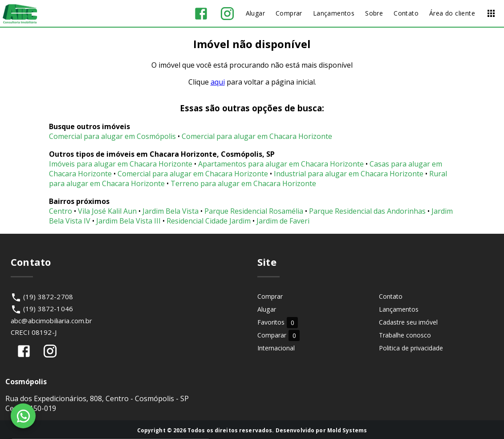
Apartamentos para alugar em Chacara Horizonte (281, 164)
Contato (391, 296)
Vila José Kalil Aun (107, 211)
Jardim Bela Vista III (128, 221)
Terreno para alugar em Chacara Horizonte (243, 183)
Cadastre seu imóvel (408, 322)
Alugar (267, 309)
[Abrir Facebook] (201, 14)
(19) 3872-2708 (48, 297)
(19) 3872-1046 (48, 309)
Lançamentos (399, 309)
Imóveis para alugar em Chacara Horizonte (121, 164)
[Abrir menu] (491, 13)
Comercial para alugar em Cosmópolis (112, 136)
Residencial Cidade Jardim (209, 221)
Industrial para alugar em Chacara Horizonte (349, 174)
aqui (218, 82)
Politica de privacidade (411, 348)
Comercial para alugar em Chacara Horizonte (257, 136)
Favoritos (278, 322)
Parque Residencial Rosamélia (254, 211)
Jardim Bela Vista (171, 211)
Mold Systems (347, 430)
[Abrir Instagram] (227, 14)
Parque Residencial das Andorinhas (367, 211)
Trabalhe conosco (405, 335)
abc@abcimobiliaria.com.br (52, 321)
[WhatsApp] (23, 416)
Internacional (276, 348)
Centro (61, 211)
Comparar (278, 335)
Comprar (270, 296)
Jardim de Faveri (283, 221)
